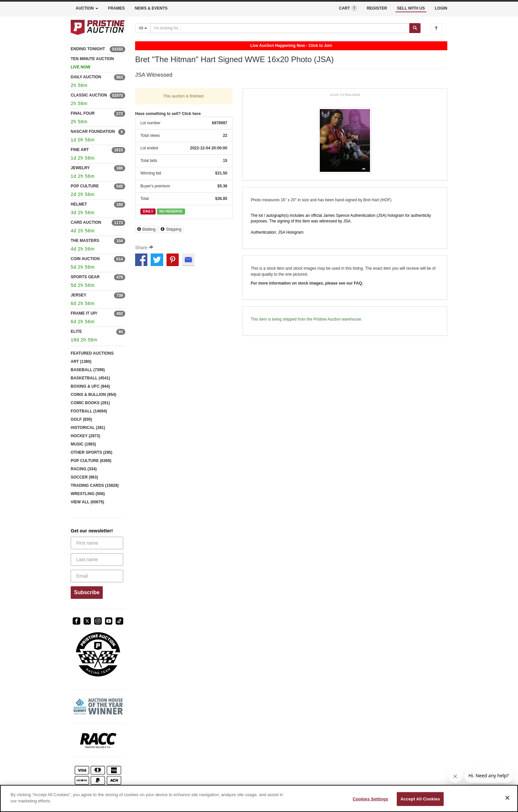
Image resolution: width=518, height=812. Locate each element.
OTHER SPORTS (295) (92, 452)
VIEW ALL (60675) (87, 502)
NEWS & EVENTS (151, 8)
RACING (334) (84, 469)
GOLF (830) (81, 419)
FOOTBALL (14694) (89, 411)
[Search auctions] (280, 28)
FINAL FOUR (83, 113)
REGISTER (377, 8)
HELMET (79, 204)
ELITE (76, 331)
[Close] (507, 798)
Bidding (146, 229)
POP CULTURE (85, 186)
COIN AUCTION (85, 259)
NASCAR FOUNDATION (93, 132)
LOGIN (441, 8)
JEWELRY (80, 168)
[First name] (97, 543)
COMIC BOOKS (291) (90, 403)
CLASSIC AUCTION (89, 95)
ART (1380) (81, 362)
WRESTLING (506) (88, 494)
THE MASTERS (85, 241)
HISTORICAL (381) (88, 428)
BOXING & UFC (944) (90, 386)
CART (348, 8)
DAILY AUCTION (86, 77)
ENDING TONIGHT (88, 49)
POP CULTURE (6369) (91, 461)
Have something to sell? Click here (168, 114)
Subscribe (87, 592)
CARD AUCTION (86, 222)
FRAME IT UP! (84, 313)
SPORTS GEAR (85, 277)
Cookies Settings (371, 799)
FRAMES (116, 8)
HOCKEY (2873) (85, 436)
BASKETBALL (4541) (90, 378)
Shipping (171, 229)
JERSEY (78, 295)
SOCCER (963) (84, 477)
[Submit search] (415, 28)
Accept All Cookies (420, 799)
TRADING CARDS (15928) (95, 485)
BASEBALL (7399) (88, 370)
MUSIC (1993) (83, 444)
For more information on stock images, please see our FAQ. (307, 283)
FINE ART (80, 150)
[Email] (97, 576)
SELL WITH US (411, 8)
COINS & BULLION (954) (93, 395)
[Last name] (97, 560)
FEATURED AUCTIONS (92, 353)
